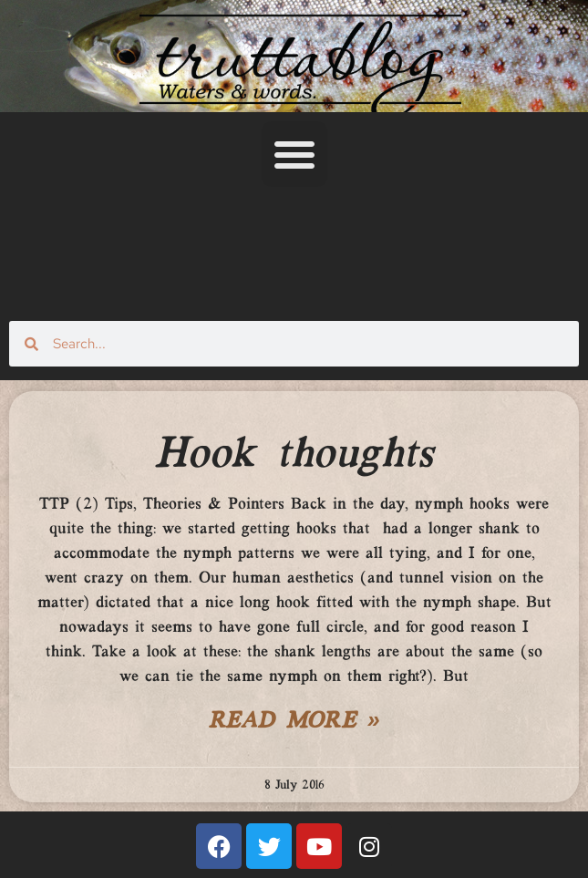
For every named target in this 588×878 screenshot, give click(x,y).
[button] (294, 154)
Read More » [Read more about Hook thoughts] (294, 722)
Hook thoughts (294, 455)
